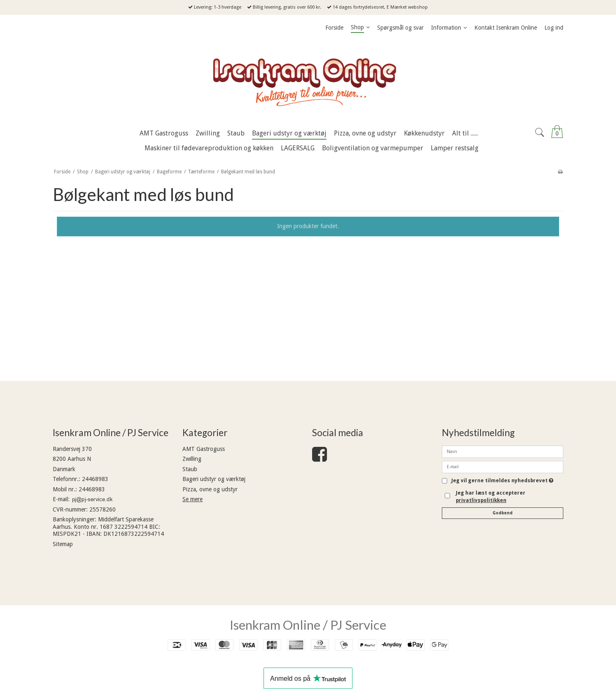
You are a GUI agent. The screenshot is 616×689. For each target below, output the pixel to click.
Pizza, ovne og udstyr (210, 489)
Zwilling (192, 459)
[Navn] (503, 451)
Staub (190, 469)
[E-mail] (503, 466)
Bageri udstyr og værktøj (214, 479)
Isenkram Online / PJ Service (308, 625)
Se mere (192, 499)
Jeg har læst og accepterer (491, 497)
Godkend (503, 513)
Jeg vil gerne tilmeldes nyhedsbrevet (502, 481)
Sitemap (63, 544)
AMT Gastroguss (204, 449)
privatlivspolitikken (481, 500)
